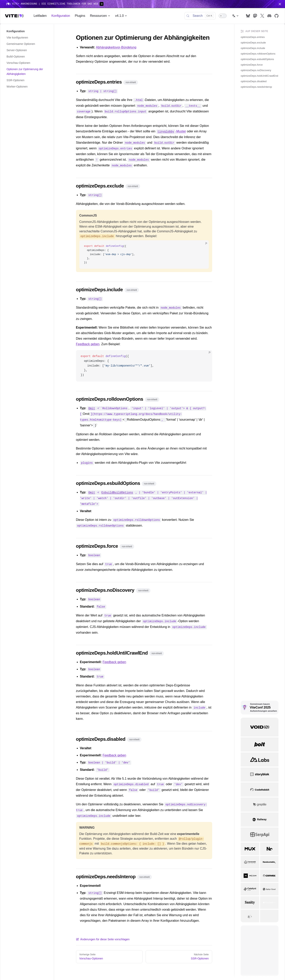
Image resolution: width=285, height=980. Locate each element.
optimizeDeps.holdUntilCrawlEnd (259, 76)
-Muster (171, 131)
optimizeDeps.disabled (254, 81)
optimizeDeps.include (253, 48)
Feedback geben (88, 342)
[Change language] (236, 16)
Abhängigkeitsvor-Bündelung (116, 47)
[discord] (269, 16)
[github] (276, 16)
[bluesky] (248, 16)
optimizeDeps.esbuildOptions (257, 59)
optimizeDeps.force (252, 65)
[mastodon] (255, 16)
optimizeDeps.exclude (253, 43)
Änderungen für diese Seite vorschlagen (103, 931)
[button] (27, 31)
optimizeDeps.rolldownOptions (258, 54)
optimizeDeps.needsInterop (256, 87)
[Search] (200, 16)
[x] (262, 16)
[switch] (223, 16)
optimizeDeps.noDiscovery (256, 70)
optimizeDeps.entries (253, 37)
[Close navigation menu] (280, 4)
